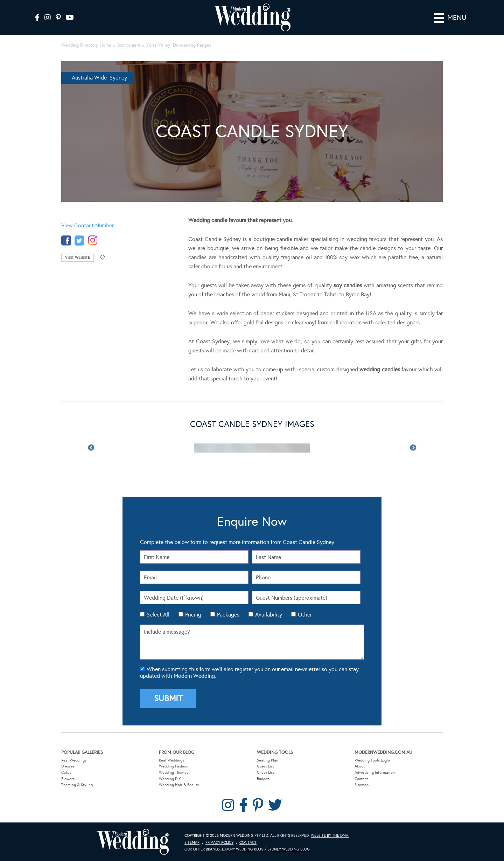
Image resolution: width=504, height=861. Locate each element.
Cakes (66, 772)
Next (413, 448)
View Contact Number (87, 225)
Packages (228, 615)
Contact (361, 779)
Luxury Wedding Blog (243, 849)
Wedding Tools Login (372, 760)
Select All (158, 615)
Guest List (265, 766)
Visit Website (78, 258)
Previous (91, 448)
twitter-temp (79, 240)
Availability (269, 615)
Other (305, 615)
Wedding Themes (174, 772)
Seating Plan (268, 760)
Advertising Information (375, 772)
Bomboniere (129, 45)
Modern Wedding (133, 842)
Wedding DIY (170, 779)
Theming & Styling (77, 785)
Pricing (193, 615)
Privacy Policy (219, 842)
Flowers (68, 779)
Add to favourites (103, 258)
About (360, 766)
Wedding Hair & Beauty (179, 785)
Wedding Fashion (174, 766)
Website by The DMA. (330, 835)
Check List (265, 772)
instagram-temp (93, 240)
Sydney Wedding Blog (289, 849)
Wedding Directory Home (86, 45)
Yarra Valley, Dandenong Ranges (179, 45)
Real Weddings (74, 760)
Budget (263, 779)
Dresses (68, 766)
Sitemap (362, 785)
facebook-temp (66, 240)
